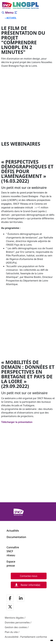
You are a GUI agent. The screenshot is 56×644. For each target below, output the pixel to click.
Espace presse (11, 563)
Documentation (16, 537)
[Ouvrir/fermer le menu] (11, 13)
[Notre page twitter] (10, 607)
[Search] (3, 13)
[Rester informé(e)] (29, 585)
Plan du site (11, 632)
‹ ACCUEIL (11, 18)
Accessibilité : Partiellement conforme (26, 637)
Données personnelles (17, 622)
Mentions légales (14, 618)
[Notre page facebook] (10, 598)
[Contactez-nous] (29, 576)
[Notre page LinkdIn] (21, 598)
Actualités (13, 531)
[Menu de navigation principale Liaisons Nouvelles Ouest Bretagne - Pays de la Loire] (20, 5)
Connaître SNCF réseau (11, 551)
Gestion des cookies (16, 627)
